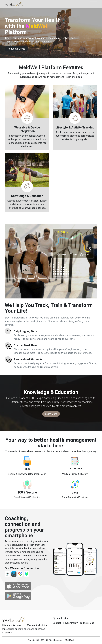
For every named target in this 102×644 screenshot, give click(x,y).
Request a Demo (16, 49)
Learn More (51, 414)
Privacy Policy (70, 623)
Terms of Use (87, 623)
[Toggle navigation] (93, 4)
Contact (57, 623)
